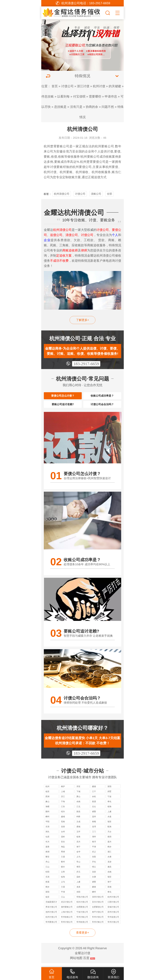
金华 (78, 856)
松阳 (47, 876)
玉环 (78, 835)
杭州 (47, 790)
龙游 (109, 866)
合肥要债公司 (82, 911)
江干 (94, 795)
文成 (78, 825)
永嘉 (109, 820)
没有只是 (76, 107)
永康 (109, 861)
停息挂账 (48, 96)
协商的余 (92, 107)
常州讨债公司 (98, 921)
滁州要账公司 (67, 911)
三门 (94, 835)
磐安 (47, 861)
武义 (94, 856)
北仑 (94, 810)
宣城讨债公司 (113, 911)
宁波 (109, 800)
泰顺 (94, 825)
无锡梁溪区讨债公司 (51, 906)
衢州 (63, 866)
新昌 (78, 815)
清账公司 (96, 194)
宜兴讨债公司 (98, 906)
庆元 (78, 876)
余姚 (78, 805)
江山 (47, 871)
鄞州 (47, 815)
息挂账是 (60, 107)
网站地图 (76, 962)
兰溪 (63, 861)
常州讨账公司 (82, 921)
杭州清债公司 (62, 194)
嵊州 (47, 820)
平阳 (47, 825)
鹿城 (78, 830)
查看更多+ (83, 936)
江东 (63, 810)
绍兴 (63, 815)
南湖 (47, 856)
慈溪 (94, 805)
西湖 (47, 800)
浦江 (109, 856)
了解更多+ (83, 320)
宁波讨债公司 (82, 916)
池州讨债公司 (51, 916)
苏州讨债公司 (113, 916)
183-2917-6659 (86, 364)
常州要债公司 (51, 926)
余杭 (94, 800)
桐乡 (109, 850)
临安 (47, 795)
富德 (109, 891)
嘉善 (47, 850)
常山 (78, 866)
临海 (78, 840)
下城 (78, 795)
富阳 (109, 790)
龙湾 (94, 830)
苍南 (63, 825)
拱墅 (109, 795)
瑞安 (109, 825)
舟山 (47, 866)
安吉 (63, 845)
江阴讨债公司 (113, 906)
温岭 (63, 840)
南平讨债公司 (98, 916)
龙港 (63, 830)
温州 (94, 820)
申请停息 (111, 96)
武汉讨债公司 (67, 906)
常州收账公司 (67, 921)
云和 (63, 876)
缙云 (94, 871)
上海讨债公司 (67, 916)
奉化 (109, 805)
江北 (78, 810)
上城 (63, 795)
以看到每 (63, 96)
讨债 (110, 151)
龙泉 (94, 876)
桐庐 (63, 790)
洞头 (47, 835)
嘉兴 (109, 845)
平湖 (94, 850)
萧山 (78, 800)
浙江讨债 (83, 86)
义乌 (78, 861)
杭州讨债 (99, 86)
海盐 (63, 850)
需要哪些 (95, 96)
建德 (94, 790)
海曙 (47, 810)
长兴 (47, 845)
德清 (109, 840)
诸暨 (94, 815)
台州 (63, 835)
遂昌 (109, 871)
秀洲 (63, 856)
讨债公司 (67, 86)
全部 (109, 194)
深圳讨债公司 (98, 901)
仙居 (47, 840)
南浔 (94, 845)
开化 (94, 866)
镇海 (109, 810)
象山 (47, 805)
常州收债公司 (82, 926)
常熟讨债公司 (82, 901)
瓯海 (109, 830)
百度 (86, 962)
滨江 (63, 800)
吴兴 (78, 845)
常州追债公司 (113, 921)
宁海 (63, 805)
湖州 (94, 840)
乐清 (47, 830)
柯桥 (78, 820)
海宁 (78, 850)
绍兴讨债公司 (82, 906)
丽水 (63, 871)
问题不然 (108, 107)
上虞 (109, 815)
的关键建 (115, 86)
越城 (63, 820)
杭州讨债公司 (113, 901)
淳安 (78, 790)
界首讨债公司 (51, 911)
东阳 (94, 861)
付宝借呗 (79, 96)
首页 (55, 86)
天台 (109, 835)
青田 (78, 871)
